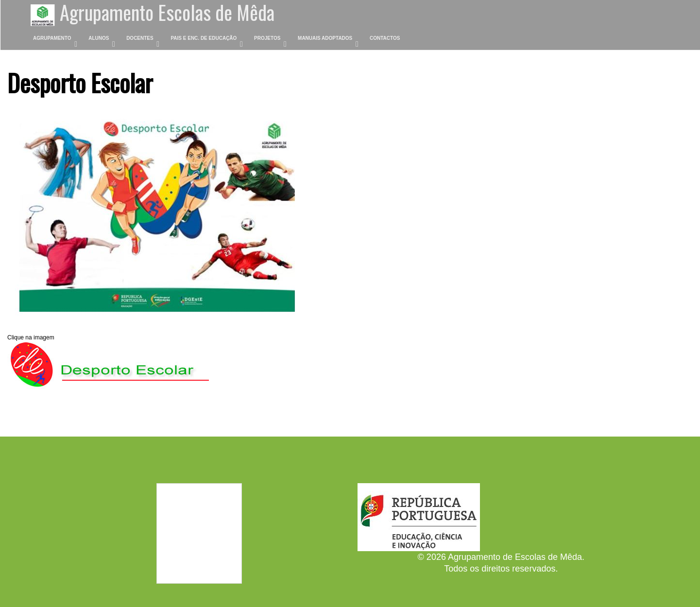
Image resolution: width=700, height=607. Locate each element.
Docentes (140, 38)
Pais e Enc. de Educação (204, 38)
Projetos (267, 38)
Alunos (99, 38)
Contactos (385, 38)
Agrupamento (52, 38)
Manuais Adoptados (325, 38)
